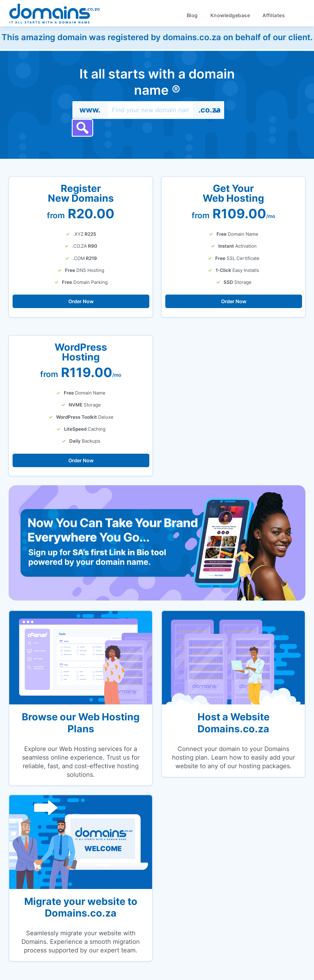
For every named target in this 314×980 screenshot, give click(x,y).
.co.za (210, 110)
